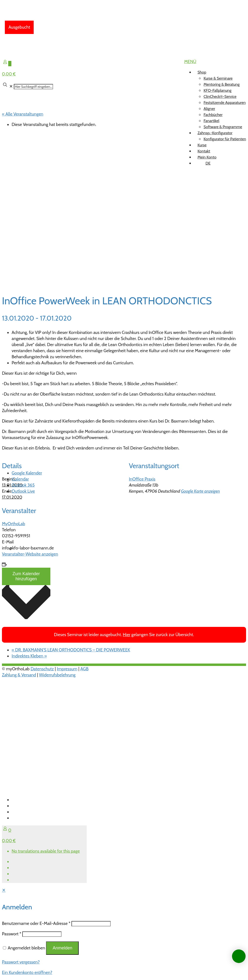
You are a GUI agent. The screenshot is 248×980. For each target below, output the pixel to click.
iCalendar (20, 479)
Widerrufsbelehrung (57, 675)
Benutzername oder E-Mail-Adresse (36, 923)
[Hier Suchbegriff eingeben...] (33, 87)
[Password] (42, 934)
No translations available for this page (46, 851)
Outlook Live (23, 491)
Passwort (12, 934)
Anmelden (62, 948)
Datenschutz (42, 669)
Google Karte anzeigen (200, 491)
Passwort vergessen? (21, 962)
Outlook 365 (23, 485)
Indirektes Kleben (29, 656)
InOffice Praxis (142, 479)
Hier (127, 635)
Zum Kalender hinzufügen (26, 576)
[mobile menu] (190, 62)
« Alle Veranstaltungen (23, 114)
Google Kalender (27, 473)
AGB (85, 669)
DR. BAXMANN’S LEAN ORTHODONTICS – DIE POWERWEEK (71, 650)
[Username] (91, 924)
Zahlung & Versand (19, 675)
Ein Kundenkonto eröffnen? (27, 972)
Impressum (67, 669)
